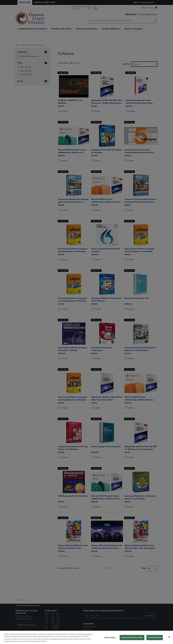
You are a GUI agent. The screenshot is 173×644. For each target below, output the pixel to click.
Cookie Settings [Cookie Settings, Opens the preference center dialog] (110, 637)
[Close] (169, 637)
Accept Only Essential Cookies (132, 637)
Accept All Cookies (155, 637)
